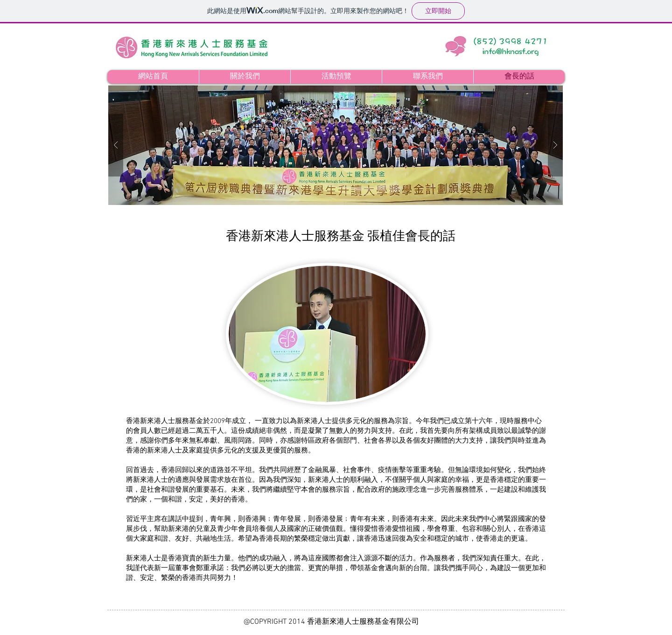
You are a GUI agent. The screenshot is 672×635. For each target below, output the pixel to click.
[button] (336, 145)
